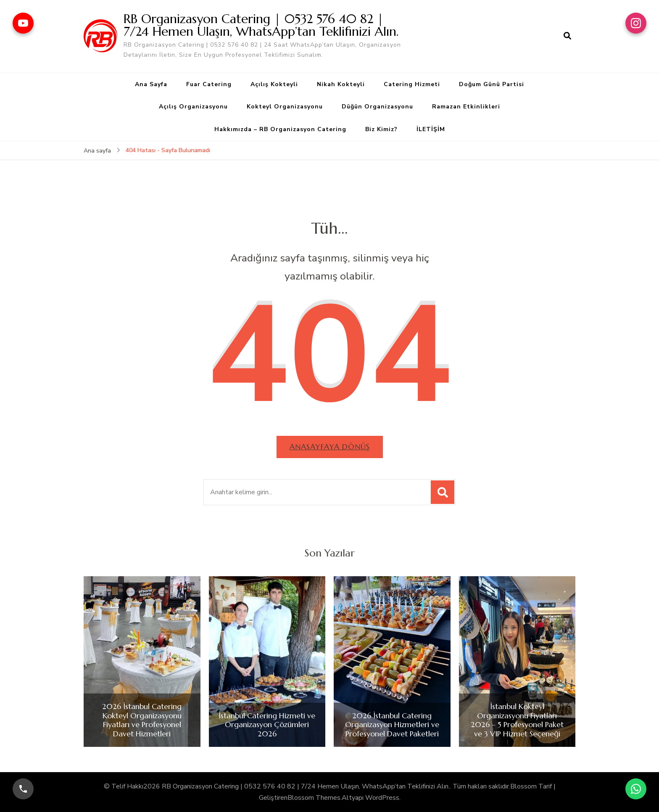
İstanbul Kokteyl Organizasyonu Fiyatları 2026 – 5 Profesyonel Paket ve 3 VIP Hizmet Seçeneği (517, 720)
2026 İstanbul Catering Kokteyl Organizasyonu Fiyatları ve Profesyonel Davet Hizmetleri (142, 720)
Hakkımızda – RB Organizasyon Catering (280, 129)
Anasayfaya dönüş (330, 447)
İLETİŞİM (431, 129)
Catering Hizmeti (412, 84)
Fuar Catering (209, 84)
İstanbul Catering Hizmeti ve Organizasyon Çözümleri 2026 (267, 725)
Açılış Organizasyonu (193, 107)
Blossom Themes (314, 798)
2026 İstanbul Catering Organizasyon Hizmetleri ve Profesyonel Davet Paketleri (392, 725)
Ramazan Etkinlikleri (466, 107)
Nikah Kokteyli (341, 84)
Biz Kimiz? (381, 129)
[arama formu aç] (567, 36)
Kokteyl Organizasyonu (285, 107)
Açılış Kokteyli (274, 84)
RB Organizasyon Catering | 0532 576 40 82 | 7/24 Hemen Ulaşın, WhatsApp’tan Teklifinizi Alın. (261, 25)
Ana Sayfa (151, 84)
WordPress (382, 798)
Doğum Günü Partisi (492, 84)
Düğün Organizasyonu (377, 107)
